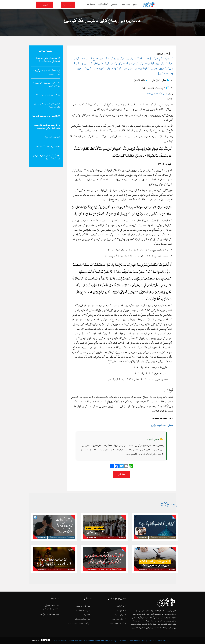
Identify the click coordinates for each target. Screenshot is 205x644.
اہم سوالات (169, 505)
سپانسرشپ (68, 5)
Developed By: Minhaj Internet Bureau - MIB (147, 641)
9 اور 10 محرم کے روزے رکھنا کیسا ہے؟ (46, 116)
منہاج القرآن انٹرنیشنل (83, 606)
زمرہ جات (91, 5)
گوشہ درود (87, 615)
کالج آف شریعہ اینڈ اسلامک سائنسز (79, 624)
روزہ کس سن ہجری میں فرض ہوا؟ (48, 95)
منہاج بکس (120, 611)
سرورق (135, 5)
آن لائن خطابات (119, 615)
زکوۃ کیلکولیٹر (103, 5)
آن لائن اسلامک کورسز (117, 624)
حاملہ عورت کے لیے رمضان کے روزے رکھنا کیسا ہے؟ (46, 84)
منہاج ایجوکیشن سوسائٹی (82, 619)
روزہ (167, 94)
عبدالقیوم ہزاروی (162, 425)
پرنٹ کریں (121, 474)
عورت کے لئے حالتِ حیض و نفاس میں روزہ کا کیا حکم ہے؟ (46, 157)
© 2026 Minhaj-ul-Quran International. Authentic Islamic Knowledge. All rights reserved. (90, 641)
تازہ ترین (114, 5)
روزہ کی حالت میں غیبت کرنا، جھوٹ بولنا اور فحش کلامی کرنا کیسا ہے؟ (47, 127)
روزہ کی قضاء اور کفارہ (155, 94)
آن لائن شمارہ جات (118, 619)
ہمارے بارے (125, 5)
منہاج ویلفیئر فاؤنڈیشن (83, 611)
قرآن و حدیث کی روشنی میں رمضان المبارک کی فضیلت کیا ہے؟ (48, 60)
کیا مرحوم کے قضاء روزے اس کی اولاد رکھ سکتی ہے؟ (47, 72)
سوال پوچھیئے (45, 5)
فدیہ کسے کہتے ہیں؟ (52, 137)
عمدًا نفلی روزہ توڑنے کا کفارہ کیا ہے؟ (47, 146)
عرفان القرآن (120, 606)
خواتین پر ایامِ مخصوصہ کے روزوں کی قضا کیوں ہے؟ (47, 106)
